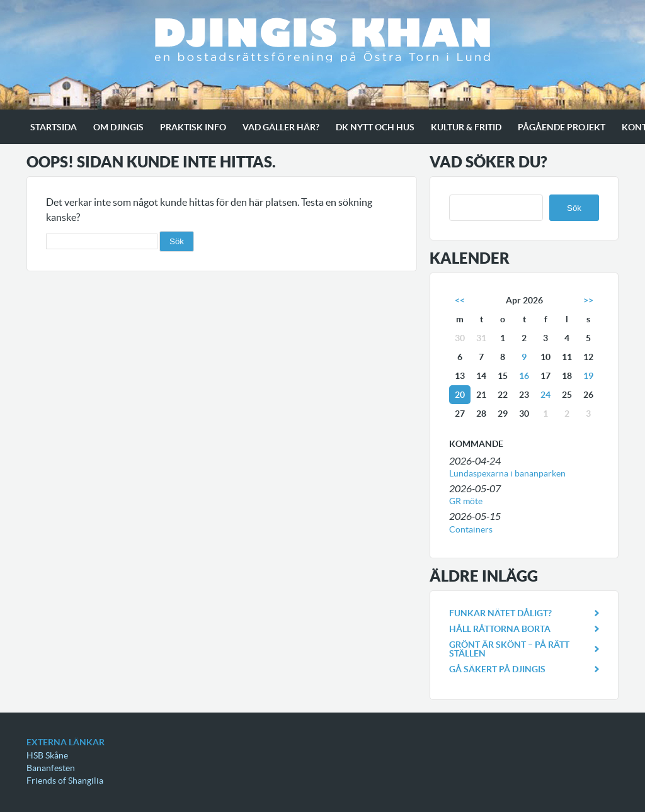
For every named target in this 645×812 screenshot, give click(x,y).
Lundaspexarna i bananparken (507, 473)
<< (460, 300)
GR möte (466, 501)
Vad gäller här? (281, 127)
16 (524, 376)
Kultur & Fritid (466, 127)
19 (588, 376)
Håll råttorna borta (500, 629)
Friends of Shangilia (65, 781)
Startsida (54, 127)
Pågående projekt (562, 127)
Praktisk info (193, 127)
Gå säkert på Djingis (497, 669)
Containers (471, 529)
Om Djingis (118, 127)
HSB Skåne (47, 755)
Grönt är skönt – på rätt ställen (509, 649)
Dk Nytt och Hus (375, 127)
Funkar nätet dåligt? (500, 613)
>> (588, 300)
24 (545, 395)
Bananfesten (51, 768)
